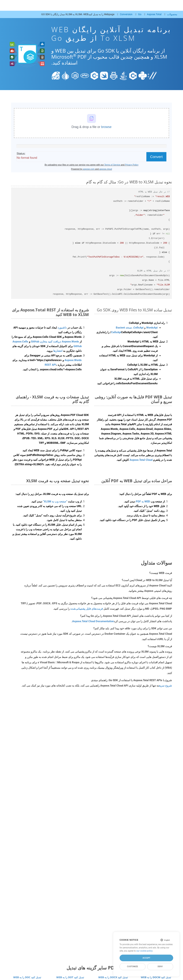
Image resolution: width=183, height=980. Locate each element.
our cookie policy (144, 951)
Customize (133, 966)
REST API (50, 365)
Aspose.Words (73, 360)
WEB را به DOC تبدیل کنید (27, 977)
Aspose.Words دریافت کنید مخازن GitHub (55, 342)
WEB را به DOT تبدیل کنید (70, 977)
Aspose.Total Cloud (141, 460)
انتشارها (58, 351)
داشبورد (62, 328)
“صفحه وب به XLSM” (55, 502)
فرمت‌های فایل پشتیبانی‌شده (87, 609)
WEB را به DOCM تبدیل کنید (156, 977)
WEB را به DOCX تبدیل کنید (113, 977)
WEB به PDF (143, 502)
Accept (146, 958)
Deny (160, 966)
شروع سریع (165, 686)
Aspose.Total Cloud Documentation (93, 621)
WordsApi (152, 328)
